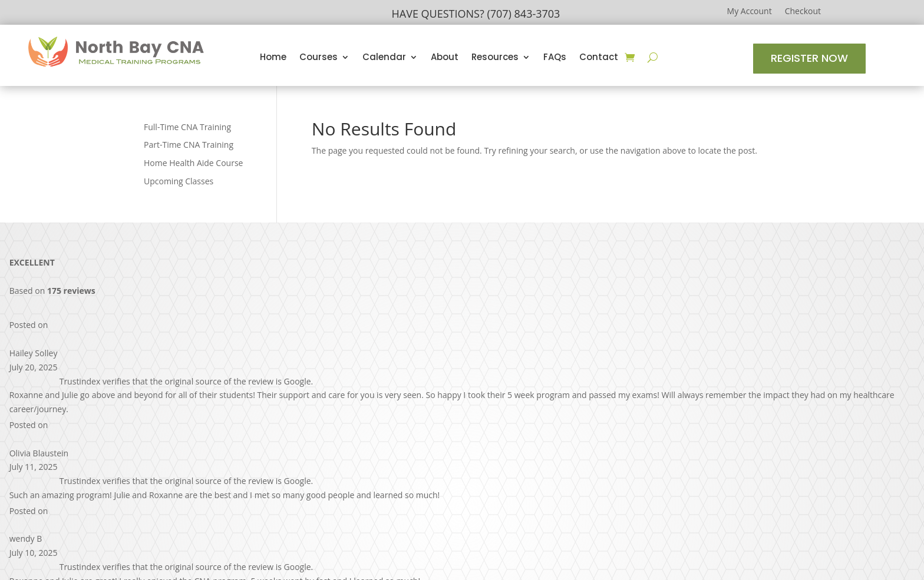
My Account (750, 12)
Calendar (384, 58)
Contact (599, 58)
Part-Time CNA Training (189, 145)
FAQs (555, 58)
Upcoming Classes (179, 181)
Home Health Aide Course (193, 163)
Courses (319, 58)
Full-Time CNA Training (187, 127)
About (445, 58)
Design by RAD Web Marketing (510, 554)
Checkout (803, 12)
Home (273, 58)
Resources (495, 58)
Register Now (809, 58)
